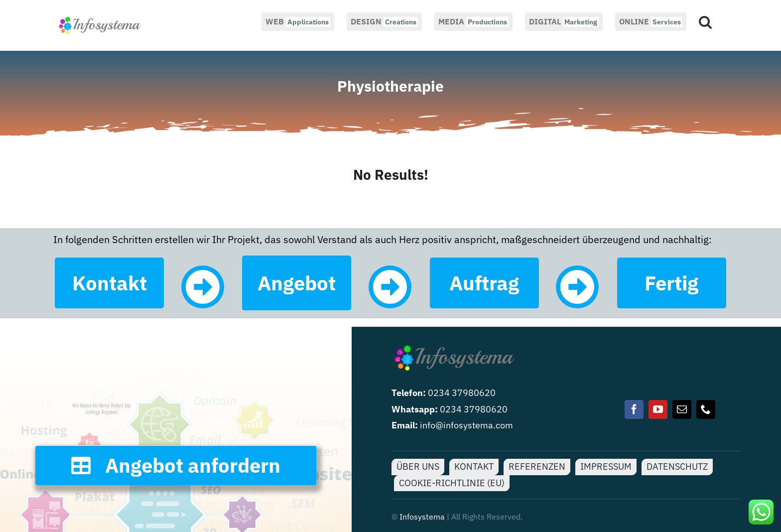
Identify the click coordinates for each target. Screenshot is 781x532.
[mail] (682, 409)
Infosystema (422, 517)
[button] (705, 21)
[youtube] (658, 409)
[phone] (706, 409)
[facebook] (634, 409)
